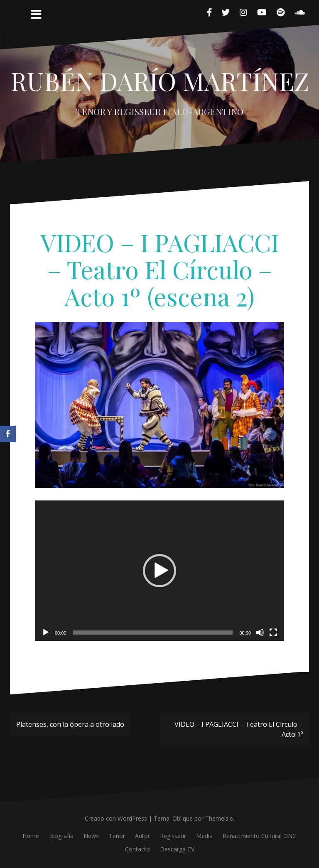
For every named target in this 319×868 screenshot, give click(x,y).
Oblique (183, 818)
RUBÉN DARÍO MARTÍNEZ (160, 81)
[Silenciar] (260, 633)
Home (31, 836)
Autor (142, 836)
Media (204, 836)
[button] (159, 571)
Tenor (117, 836)
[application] (159, 571)
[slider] (153, 633)
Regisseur (173, 836)
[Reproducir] (46, 633)
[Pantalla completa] (273, 633)
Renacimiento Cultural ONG (260, 836)
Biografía (61, 836)
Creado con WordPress (116, 818)
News (91, 836)
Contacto (137, 849)
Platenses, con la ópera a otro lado (70, 724)
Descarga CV (177, 849)
